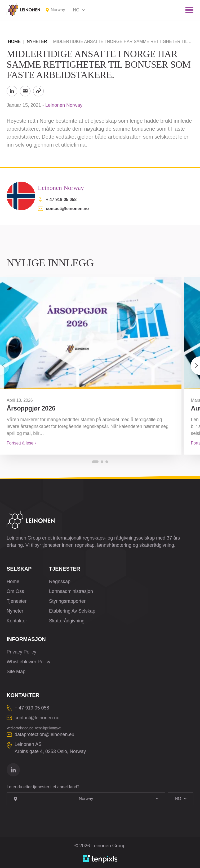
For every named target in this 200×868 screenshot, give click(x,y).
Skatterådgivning (67, 621)
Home (14, 42)
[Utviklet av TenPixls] (100, 859)
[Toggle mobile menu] (189, 10)
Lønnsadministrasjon (71, 591)
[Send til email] (25, 91)
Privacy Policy (21, 652)
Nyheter (37, 42)
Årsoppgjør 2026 (31, 408)
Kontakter (17, 621)
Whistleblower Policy (28, 662)
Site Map (16, 672)
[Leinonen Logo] (23, 9)
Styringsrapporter (67, 601)
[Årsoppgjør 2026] (91, 333)
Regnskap (60, 581)
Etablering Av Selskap (72, 611)
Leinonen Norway (64, 105)
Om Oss (15, 591)
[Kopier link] (38, 91)
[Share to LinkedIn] (12, 91)
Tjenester (17, 601)
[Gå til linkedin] (13, 770)
